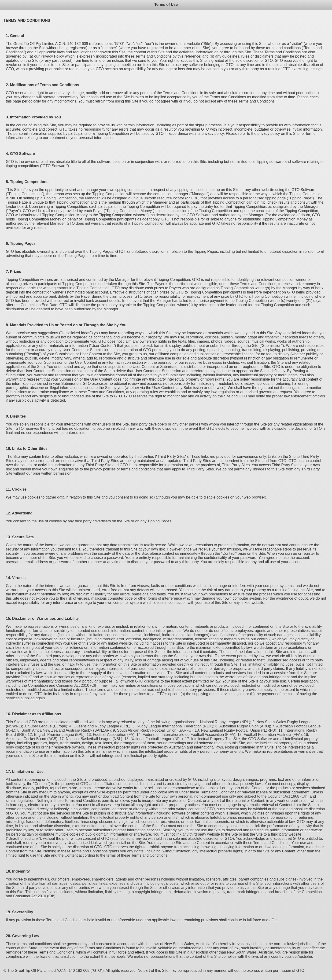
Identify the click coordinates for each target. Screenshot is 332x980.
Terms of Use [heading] (166, 5)
